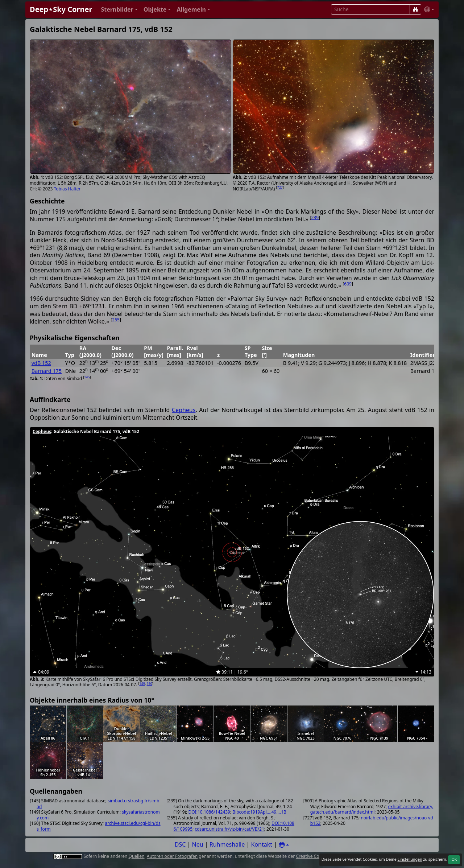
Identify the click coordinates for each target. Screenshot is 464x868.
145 (87, 377)
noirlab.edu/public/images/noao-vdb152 (372, 821)
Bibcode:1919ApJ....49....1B (259, 812)
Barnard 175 (47, 371)
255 (116, 320)
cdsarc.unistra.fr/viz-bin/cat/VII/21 (229, 829)
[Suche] (415, 9)
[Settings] (284, 845)
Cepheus (184, 410)
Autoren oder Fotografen (172, 856)
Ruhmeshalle (227, 844)
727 (280, 187)
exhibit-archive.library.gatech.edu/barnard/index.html (372, 809)
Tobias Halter (67, 189)
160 (150, 684)
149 (142, 684)
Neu (198, 844)
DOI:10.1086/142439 (209, 812)
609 (348, 284)
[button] (119, 10)
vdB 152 (41, 363)
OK (454, 859)
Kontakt (262, 844)
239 (315, 217)
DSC (180, 844)
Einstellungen (410, 859)
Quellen (137, 856)
